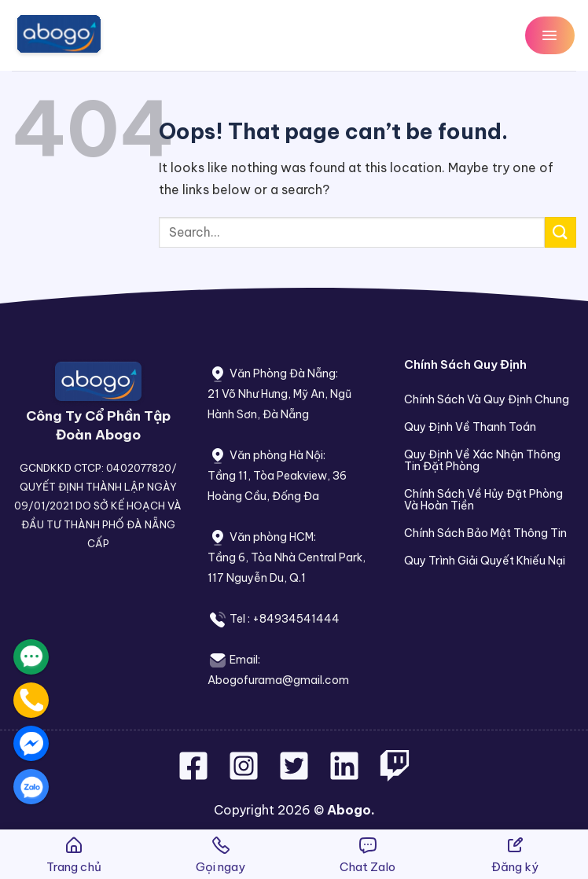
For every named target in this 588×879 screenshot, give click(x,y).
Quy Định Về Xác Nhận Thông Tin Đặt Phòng (482, 460)
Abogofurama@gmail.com (278, 680)
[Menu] (550, 35)
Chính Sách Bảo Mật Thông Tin (485, 533)
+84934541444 (296, 619)
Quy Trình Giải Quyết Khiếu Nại (485, 561)
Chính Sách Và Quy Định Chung (487, 399)
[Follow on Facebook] (195, 775)
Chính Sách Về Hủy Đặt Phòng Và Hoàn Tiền (483, 500)
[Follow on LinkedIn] (344, 775)
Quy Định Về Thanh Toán (470, 427)
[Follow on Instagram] (245, 775)
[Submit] (560, 232)
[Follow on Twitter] (296, 775)
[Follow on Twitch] (395, 775)
